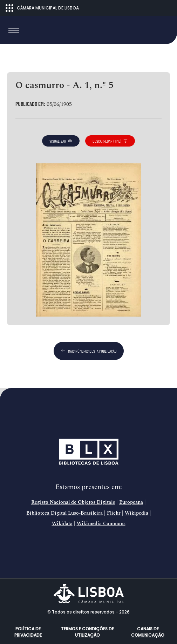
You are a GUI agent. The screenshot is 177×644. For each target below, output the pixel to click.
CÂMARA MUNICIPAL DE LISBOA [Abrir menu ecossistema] (42, 8)
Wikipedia (137, 513)
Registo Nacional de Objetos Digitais (73, 502)
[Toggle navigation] (14, 30)
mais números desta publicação (89, 351)
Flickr (114, 513)
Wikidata (62, 524)
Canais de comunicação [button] (148, 632)
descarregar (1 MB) (110, 141)
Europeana (131, 502)
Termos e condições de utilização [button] (87, 632)
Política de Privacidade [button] (28, 632)
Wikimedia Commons (101, 524)
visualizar (61, 141)
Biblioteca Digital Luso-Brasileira (64, 513)
